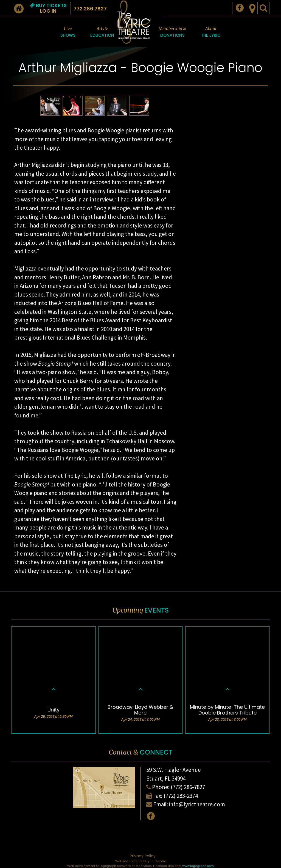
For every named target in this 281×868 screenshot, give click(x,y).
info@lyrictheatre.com (197, 804)
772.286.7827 (90, 9)
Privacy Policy (143, 856)
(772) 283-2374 (181, 796)
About (211, 32)
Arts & (102, 32)
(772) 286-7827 (188, 787)
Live (68, 32)
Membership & (172, 32)
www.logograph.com (198, 866)
